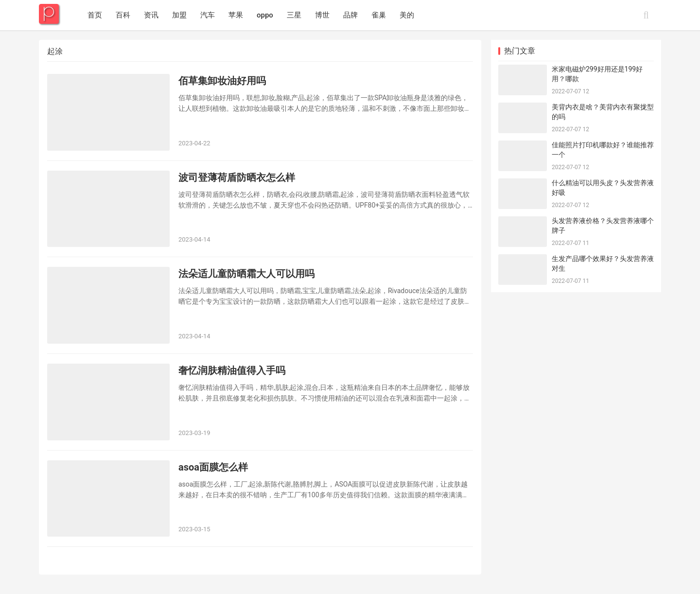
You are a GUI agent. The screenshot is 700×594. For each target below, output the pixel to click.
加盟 (179, 15)
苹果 (236, 15)
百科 (123, 15)
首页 (95, 15)
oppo (265, 15)
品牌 (350, 15)
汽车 (208, 15)
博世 (322, 15)
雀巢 (379, 15)
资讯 (151, 15)
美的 (407, 15)
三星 (294, 15)
